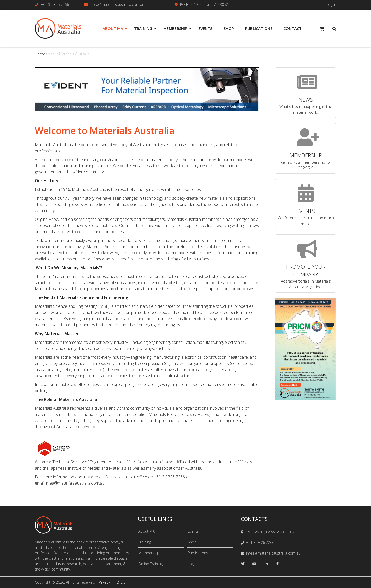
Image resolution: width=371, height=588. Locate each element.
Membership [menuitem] (175, 28)
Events (193, 531)
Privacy (104, 582)
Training (145, 542)
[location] (243, 532)
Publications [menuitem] (259, 28)
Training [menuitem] (143, 28)
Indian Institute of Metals (229, 462)
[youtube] (255, 564)
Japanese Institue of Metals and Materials (88, 468)
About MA (146, 531)
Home (40, 54)
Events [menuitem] (205, 28)
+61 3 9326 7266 (55, 5)
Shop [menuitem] (229, 28)
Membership (149, 553)
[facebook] (277, 564)
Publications (198, 553)
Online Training (150, 564)
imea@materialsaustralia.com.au (117, 5)
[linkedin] (266, 564)
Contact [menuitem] (293, 28)
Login (192, 564)
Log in (331, 5)
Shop (192, 542)
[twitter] (243, 564)
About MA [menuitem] (113, 28)
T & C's (120, 582)
